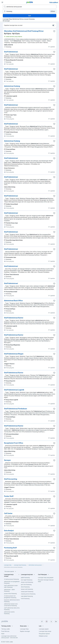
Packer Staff (9, 496)
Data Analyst (9, 531)
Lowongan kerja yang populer (46, 577)
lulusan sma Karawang (27, 582)
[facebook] (42, 621)
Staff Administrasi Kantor (14, 318)
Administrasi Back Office (13, 301)
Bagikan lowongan (25, 631)
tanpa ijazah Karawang (27, 592)
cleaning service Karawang (28, 594)
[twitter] (51, 621)
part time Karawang (26, 585)
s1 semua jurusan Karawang (11, 579)
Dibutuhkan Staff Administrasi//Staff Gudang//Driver (24, 31)
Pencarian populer (10, 571)
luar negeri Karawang (27, 580)
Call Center (8, 513)
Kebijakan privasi (43, 636)
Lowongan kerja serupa (45, 631)
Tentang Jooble (6, 629)
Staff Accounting (11, 479)
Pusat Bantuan (5, 631)
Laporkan (52, 47)
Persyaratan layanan (44, 634)
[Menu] (2, 2)
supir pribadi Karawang (27, 596)
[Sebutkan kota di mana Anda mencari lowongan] (30, 11)
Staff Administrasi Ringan (14, 354)
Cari (29, 16)
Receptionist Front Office (14, 443)
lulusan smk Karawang (27, 589)
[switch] (54, 25)
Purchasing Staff (10, 548)
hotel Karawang (25, 599)
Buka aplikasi (54, 2)
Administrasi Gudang (12, 86)
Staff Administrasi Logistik (14, 390)
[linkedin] (56, 621)
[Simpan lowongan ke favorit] (54, 31)
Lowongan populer (44, 629)
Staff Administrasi (11, 52)
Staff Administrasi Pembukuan (16, 409)
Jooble (11, 642)
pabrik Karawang (25, 577)
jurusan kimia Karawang (10, 594)
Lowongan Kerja (24, 629)
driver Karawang (25, 587)
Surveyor (7, 460)
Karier (3, 634)
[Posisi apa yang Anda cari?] (30, 7)
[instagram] (47, 621)
